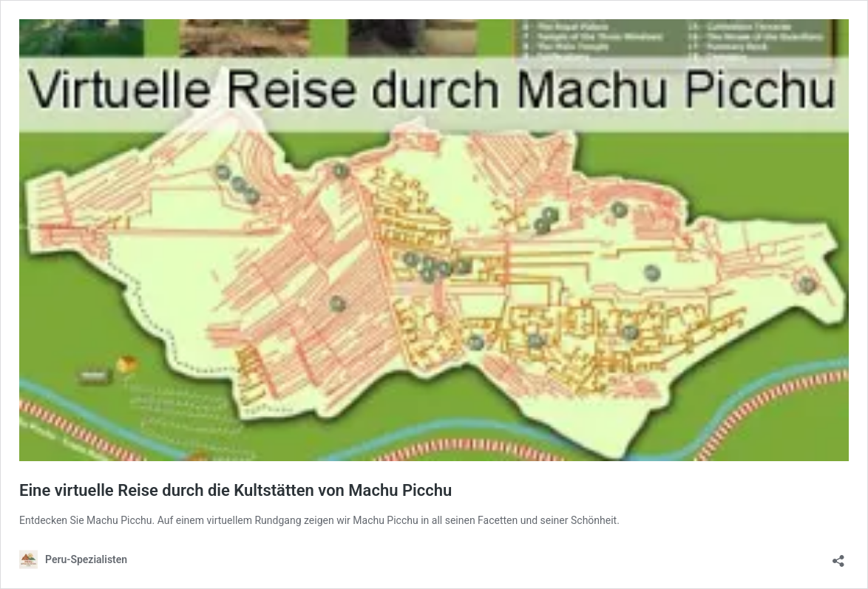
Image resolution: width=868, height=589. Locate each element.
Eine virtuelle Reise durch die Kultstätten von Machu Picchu (235, 490)
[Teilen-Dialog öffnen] (838, 556)
